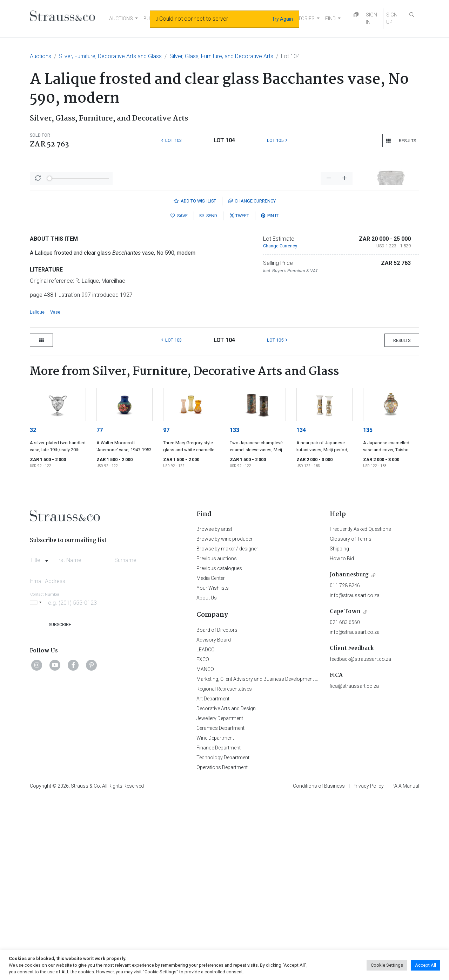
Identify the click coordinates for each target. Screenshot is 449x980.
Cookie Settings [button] (387, 965)
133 (234, 614)
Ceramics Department (220, 912)
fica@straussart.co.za (354, 870)
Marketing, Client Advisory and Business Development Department (269, 863)
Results (407, 141)
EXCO (203, 843)
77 (100, 614)
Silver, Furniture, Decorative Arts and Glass (110, 56)
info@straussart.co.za (355, 779)
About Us (207, 781)
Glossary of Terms (351, 722)
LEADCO (206, 833)
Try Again (282, 19)
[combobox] (41, 742)
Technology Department (223, 941)
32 (33, 614)
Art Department (213, 882)
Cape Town (345, 795)
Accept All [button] (425, 965)
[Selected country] (37, 786)
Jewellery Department (220, 902)
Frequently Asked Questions (360, 713)
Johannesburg (349, 758)
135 (368, 614)
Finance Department (219, 931)
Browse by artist (214, 713)
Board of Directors (217, 814)
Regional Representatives (224, 872)
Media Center (211, 762)
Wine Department (215, 921)
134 (301, 614)
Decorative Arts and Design (226, 892)
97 (166, 614)
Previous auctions (217, 742)
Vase (55, 496)
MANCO (205, 853)
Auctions (41, 56)
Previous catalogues (219, 752)
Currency (252, 385)
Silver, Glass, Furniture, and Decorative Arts (221, 56)
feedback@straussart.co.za (360, 843)
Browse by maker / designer (227, 732)
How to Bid (342, 742)
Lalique (37, 496)
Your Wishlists (213, 772)
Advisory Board (214, 823)
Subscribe (60, 808)
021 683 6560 (345, 806)
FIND (330, 19)
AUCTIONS (121, 19)
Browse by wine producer (224, 722)
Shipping (339, 732)
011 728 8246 (345, 769)
